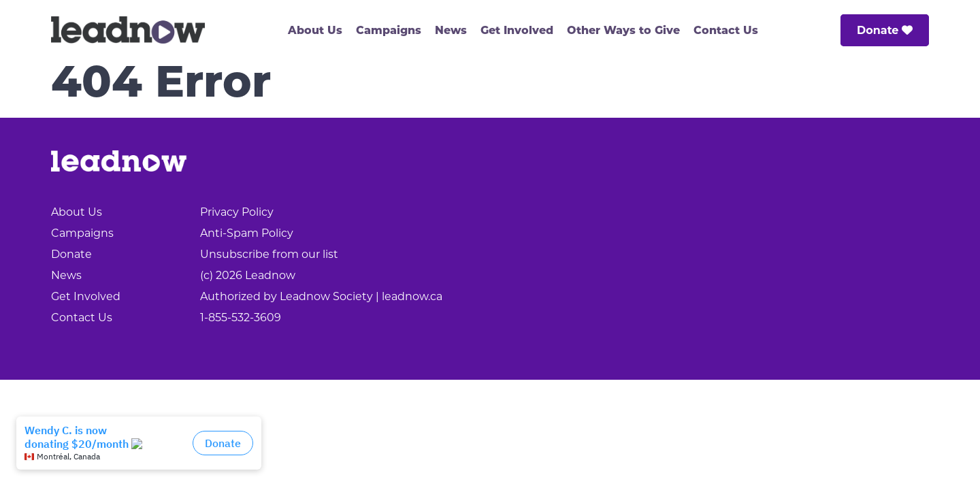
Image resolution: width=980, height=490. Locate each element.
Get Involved (517, 31)
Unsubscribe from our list (269, 254)
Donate (885, 30)
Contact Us (726, 31)
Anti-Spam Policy (247, 233)
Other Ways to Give (623, 31)
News (451, 31)
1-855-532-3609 (241, 317)
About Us (315, 31)
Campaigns (389, 31)
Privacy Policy (237, 212)
